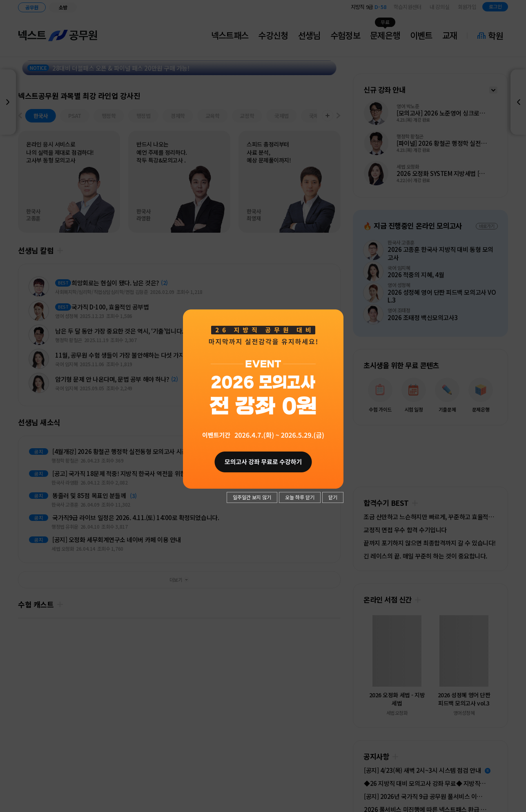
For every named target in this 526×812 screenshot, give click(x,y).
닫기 (333, 497)
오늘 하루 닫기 (300, 497)
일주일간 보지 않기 (252, 497)
